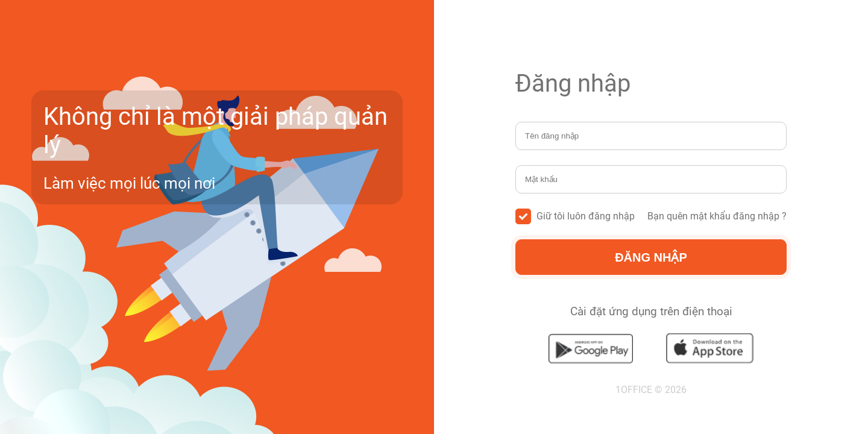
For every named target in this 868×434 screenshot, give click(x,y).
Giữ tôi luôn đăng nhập (575, 216)
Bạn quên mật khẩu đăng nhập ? (717, 216)
